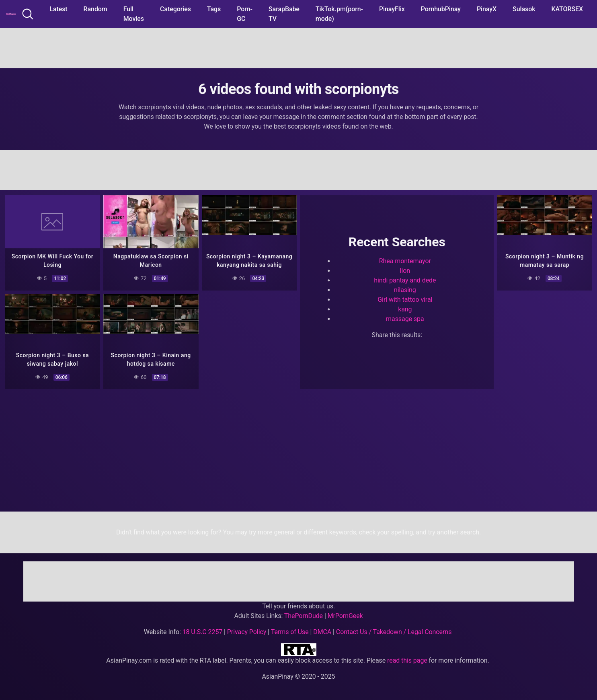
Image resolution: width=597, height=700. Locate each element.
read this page (407, 660)
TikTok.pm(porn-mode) (339, 14)
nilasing (405, 290)
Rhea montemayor (405, 261)
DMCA (322, 632)
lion (405, 271)
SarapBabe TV (284, 14)
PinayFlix (392, 9)
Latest (58, 9)
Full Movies (134, 14)
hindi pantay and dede (405, 280)
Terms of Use (290, 632)
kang (405, 309)
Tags (214, 9)
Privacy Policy (247, 632)
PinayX (487, 9)
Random (95, 9)
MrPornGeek (345, 616)
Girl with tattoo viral (405, 300)
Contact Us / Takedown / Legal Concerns (394, 632)
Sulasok (524, 9)
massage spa (405, 319)
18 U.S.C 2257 (203, 632)
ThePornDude (304, 616)
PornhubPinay (441, 9)
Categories (175, 9)
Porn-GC (245, 14)
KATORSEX (567, 9)
